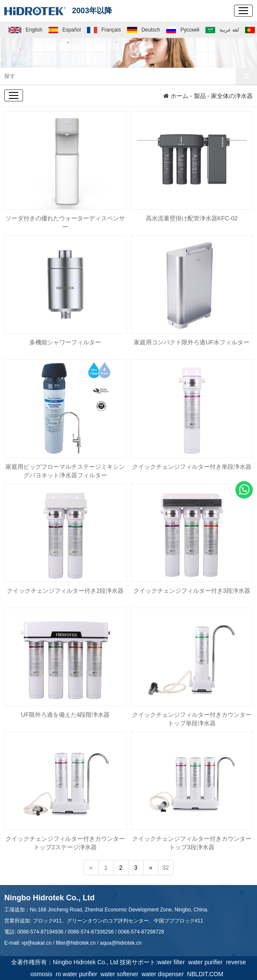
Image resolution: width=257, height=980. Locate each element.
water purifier (207, 962)
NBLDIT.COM (207, 974)
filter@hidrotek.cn (76, 943)
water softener (121, 974)
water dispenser (164, 974)
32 (166, 868)
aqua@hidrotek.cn (121, 943)
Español (65, 30)
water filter (173, 962)
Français (104, 30)
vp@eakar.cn (37, 943)
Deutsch (144, 30)
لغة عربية (222, 30)
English (25, 30)
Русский (183, 30)
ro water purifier (78, 974)
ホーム (176, 96)
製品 (200, 96)
